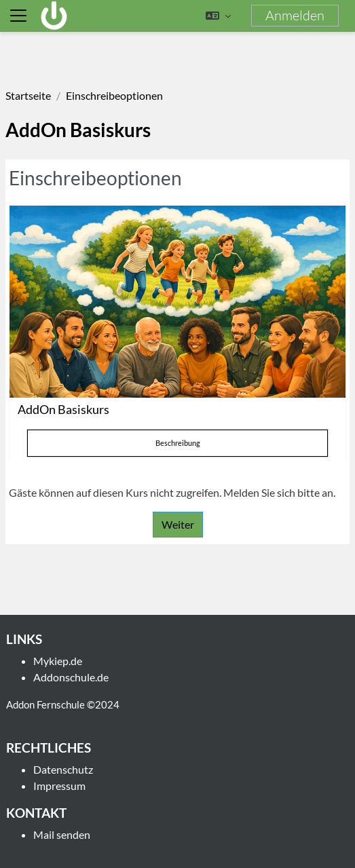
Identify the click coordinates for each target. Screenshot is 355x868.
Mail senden (62, 834)
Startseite (28, 95)
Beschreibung (178, 443)
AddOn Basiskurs (63, 410)
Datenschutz (63, 769)
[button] (218, 16)
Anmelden (295, 15)
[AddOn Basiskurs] (177, 302)
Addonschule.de (71, 677)
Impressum (59, 786)
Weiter (178, 524)
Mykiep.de (58, 661)
